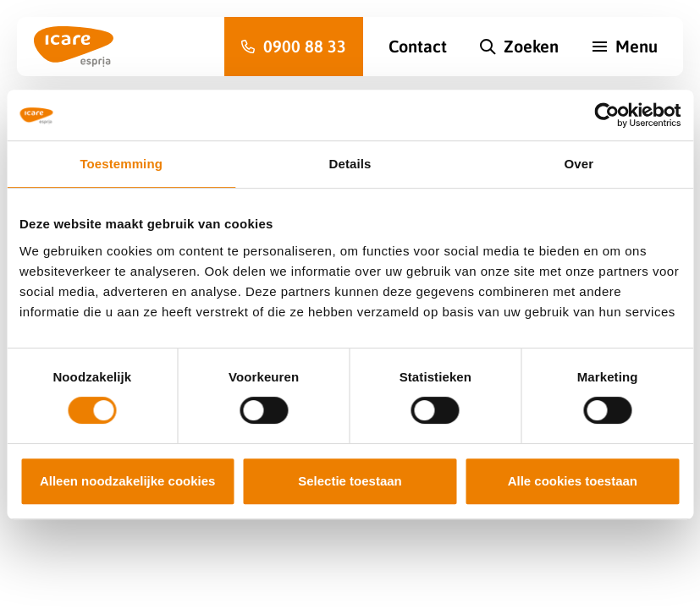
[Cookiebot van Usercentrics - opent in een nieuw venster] (606, 115)
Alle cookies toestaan (573, 481)
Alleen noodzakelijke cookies (128, 481)
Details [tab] (350, 164)
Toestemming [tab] (121, 164)
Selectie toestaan (350, 481)
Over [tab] (579, 164)
